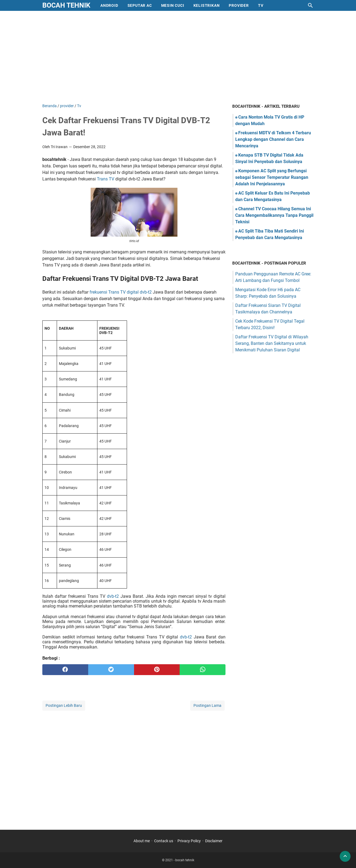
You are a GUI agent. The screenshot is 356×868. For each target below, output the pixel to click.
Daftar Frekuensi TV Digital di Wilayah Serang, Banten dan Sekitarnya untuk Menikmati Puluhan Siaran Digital (272, 343)
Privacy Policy (189, 841)
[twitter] (111, 670)
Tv (261, 5)
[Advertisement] (178, 57)
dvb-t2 (113, 596)
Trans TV (106, 179)
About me (142, 841)
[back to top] (345, 856)
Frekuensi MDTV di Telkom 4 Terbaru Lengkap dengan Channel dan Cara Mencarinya (273, 139)
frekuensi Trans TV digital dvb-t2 (121, 292)
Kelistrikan (207, 5)
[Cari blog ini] (310, 5)
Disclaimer (214, 841)
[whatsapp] (203, 670)
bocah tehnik (66, 5)
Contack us (164, 841)
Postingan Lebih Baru (64, 705)
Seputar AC (140, 5)
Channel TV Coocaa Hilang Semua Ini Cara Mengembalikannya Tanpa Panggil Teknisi (274, 215)
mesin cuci (173, 5)
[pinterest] (157, 670)
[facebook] (65, 670)
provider (239, 5)
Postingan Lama (207, 705)
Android (109, 5)
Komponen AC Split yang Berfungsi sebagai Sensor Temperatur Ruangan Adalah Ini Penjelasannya (272, 177)
